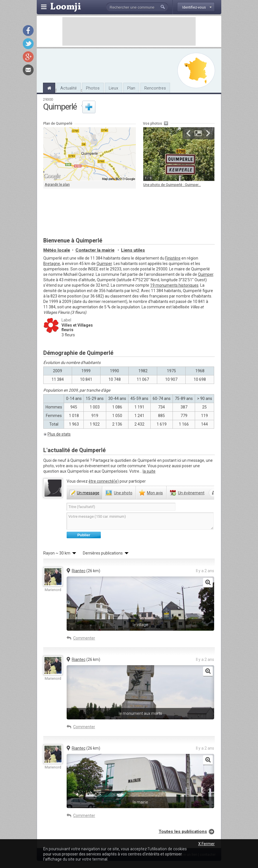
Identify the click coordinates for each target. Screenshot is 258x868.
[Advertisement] (129, 31)
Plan (131, 88)
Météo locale (57, 250)
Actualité (69, 88)
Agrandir (198, 133)
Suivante (208, 133)
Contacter (95, 250)
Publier (84, 535)
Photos (93, 88)
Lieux (113, 88)
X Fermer (206, 844)
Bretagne (52, 264)
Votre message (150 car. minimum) (140, 521)
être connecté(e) (104, 481)
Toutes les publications (183, 831)
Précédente (189, 133)
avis (155, 493)
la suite (149, 471)
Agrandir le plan (57, 184)
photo (123, 493)
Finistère (173, 258)
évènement (191, 493)
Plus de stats (59, 434)
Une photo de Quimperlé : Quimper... (172, 185)
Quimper (104, 264)
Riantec (79, 571)
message (88, 493)
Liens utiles (133, 250)
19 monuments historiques (174, 285)
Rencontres (155, 88)
